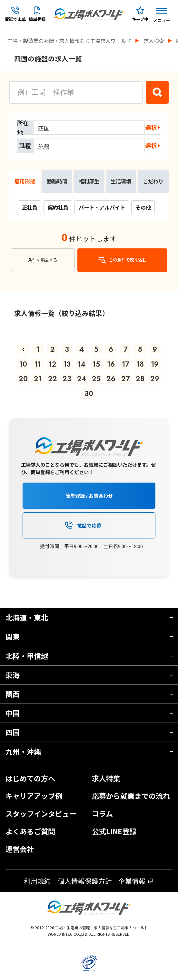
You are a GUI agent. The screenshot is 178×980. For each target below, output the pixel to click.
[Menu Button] (162, 14)
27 (126, 379)
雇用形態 (25, 181)
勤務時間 (57, 181)
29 (155, 379)
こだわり (153, 181)
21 (38, 379)
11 (38, 364)
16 (111, 364)
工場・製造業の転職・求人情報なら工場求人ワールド (69, 41)
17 (126, 364)
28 (140, 379)
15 (96, 364)
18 (140, 364)
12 (53, 364)
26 (111, 379)
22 (53, 379)
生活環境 (121, 181)
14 (82, 364)
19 (155, 364)
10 (23, 364)
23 (67, 379)
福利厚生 (89, 181)
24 (82, 379)
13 (67, 364)
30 (89, 393)
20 (23, 379)
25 (96, 379)
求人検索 (154, 41)
